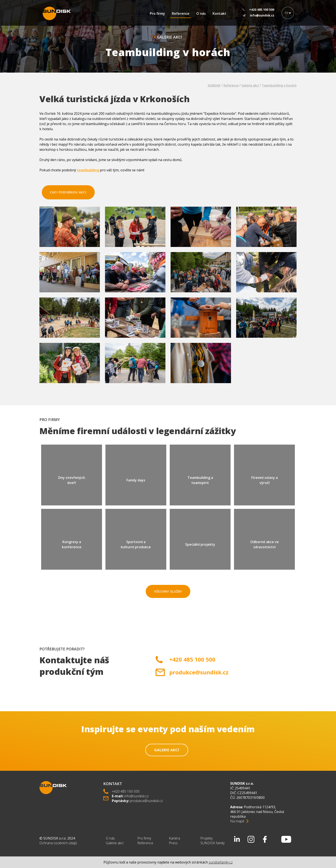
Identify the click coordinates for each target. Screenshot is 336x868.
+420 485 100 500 (192, 660)
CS (288, 13)
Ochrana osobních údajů (58, 843)
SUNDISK (214, 85)
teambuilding (88, 170)
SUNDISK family (212, 843)
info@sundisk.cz (136, 796)
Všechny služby (168, 591)
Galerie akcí (168, 37)
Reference (181, 13)
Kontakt (219, 13)
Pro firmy (157, 13)
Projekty (206, 838)
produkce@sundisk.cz (199, 672)
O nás (201, 13)
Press (173, 843)
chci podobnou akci (68, 192)
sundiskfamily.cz (221, 862)
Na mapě (237, 821)
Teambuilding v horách (279, 85)
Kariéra (174, 838)
